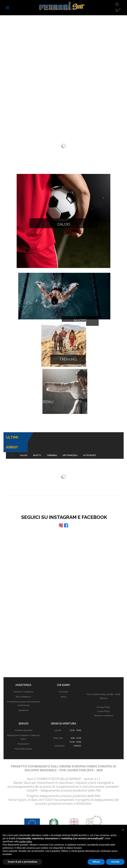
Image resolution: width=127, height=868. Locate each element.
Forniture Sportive (23, 714)
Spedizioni (23, 694)
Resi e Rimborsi (23, 680)
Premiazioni (23, 727)
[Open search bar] (116, 4)
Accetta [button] (115, 862)
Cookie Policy (103, 695)
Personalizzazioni (23, 732)
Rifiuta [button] (96, 862)
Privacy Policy (103, 691)
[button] (123, 830)
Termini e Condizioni (23, 675)
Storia (63, 680)
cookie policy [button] (26, 841)
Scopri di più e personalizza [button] (22, 862)
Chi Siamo (63, 675)
